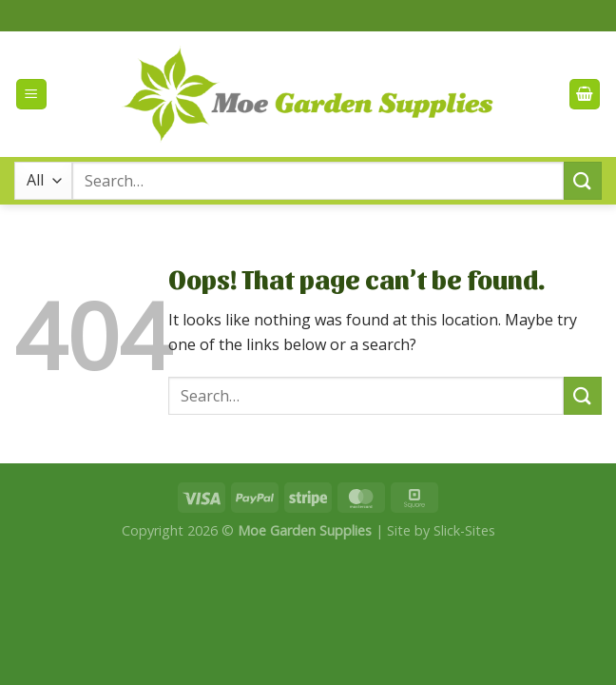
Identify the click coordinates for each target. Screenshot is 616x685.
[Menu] (31, 95)
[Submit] (583, 180)
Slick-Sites (464, 530)
